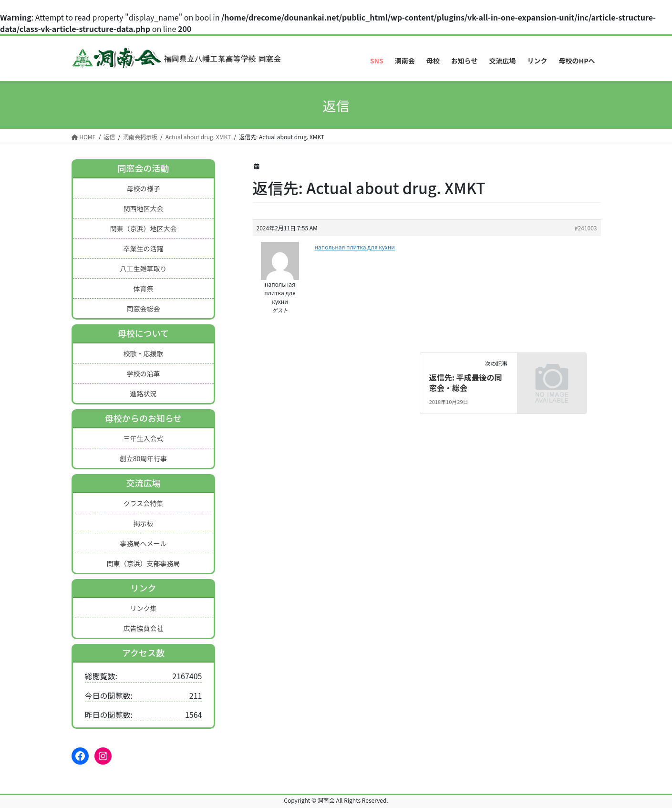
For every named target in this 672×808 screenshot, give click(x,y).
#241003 (586, 228)
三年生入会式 (143, 438)
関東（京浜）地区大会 (143, 228)
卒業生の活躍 (143, 249)
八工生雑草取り (143, 269)
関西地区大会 (143, 208)
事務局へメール (143, 543)
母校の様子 (143, 188)
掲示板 (143, 523)
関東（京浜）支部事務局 (143, 563)
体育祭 (143, 289)
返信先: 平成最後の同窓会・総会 (466, 383)
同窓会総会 (143, 309)
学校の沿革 (143, 373)
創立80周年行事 (144, 458)
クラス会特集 (144, 503)
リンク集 (143, 608)
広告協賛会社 (143, 628)
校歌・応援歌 (143, 353)
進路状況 (143, 394)
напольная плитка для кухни (355, 247)
